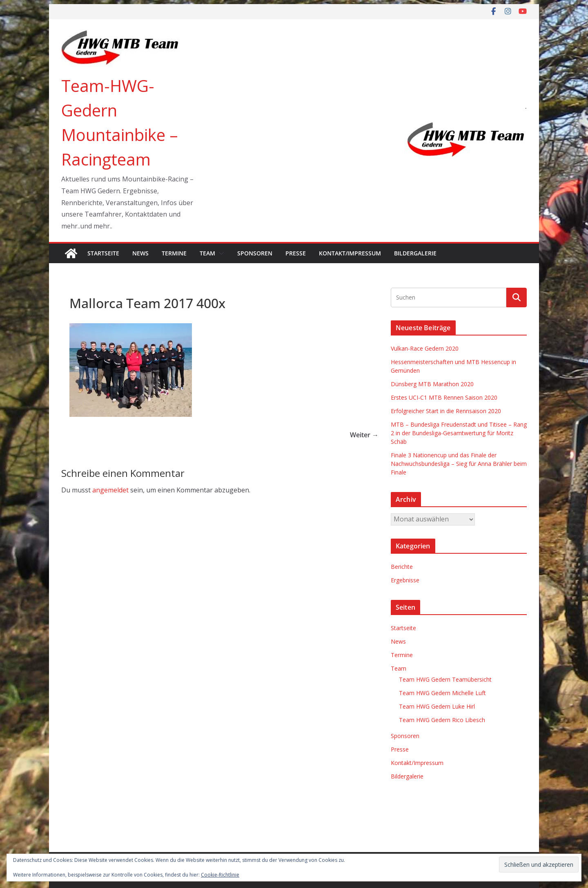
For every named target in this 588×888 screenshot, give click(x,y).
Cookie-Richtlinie (220, 875)
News (140, 253)
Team (207, 253)
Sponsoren (255, 253)
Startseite (103, 253)
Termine (174, 253)
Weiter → (364, 435)
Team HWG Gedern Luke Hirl (437, 706)
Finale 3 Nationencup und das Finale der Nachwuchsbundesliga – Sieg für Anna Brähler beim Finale (459, 464)
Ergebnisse (405, 580)
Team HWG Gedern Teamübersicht (445, 679)
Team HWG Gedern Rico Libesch (442, 720)
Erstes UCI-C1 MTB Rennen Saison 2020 (444, 397)
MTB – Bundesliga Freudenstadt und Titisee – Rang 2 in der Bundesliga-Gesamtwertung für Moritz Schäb (459, 433)
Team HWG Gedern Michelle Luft (442, 693)
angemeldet (110, 490)
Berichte (402, 567)
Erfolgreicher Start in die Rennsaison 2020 (446, 411)
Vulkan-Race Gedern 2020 (425, 348)
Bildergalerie (415, 253)
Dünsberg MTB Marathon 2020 (432, 384)
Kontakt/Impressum (350, 253)
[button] (220, 253)
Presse (296, 253)
